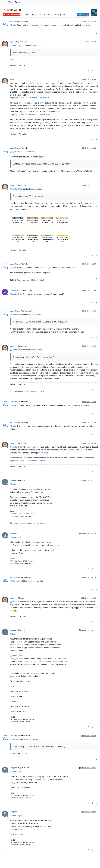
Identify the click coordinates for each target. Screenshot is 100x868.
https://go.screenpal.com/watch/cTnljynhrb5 (29, 461)
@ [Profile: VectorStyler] (16, 46)
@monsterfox (27, 311)
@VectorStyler (21, 42)
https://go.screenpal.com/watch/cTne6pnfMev (30, 98)
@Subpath (26, 577)
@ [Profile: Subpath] (15, 581)
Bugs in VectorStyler (12, 14)
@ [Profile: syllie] (13, 25)
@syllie (25, 21)
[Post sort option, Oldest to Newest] (74, 15)
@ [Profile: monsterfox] (16, 315)
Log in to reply (83, 15)
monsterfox (15, 290)
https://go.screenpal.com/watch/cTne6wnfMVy (30, 115)
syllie (12, 42)
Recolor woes (35, 46)
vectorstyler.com (58, 25)
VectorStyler (14, 2)
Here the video (16, 834)
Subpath (13, 480)
